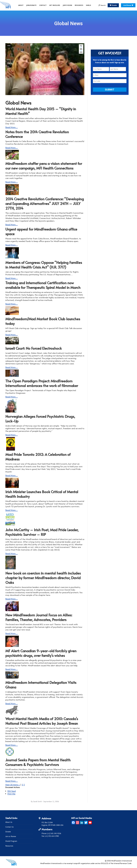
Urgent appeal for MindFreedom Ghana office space (41, 231)
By (36, 801)
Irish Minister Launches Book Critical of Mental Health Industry (42, 494)
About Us (9, 822)
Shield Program (11, 841)
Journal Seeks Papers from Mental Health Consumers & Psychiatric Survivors (38, 762)
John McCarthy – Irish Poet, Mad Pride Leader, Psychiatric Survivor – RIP (42, 532)
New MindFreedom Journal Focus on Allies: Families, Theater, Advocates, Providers (39, 617)
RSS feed (12, 791)
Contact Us (9, 827)
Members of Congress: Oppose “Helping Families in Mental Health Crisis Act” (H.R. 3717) (44, 265)
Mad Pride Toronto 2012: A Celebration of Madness (38, 457)
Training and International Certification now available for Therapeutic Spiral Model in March (43, 285)
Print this (11, 794)
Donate (8, 832)
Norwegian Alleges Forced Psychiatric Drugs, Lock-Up (40, 419)
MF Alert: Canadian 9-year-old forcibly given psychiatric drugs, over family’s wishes (41, 653)
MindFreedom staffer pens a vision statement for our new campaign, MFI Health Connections (44, 166)
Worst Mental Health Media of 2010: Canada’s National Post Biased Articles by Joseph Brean (42, 721)
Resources (9, 846)
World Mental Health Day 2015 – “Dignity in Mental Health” (41, 111)
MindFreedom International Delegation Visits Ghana (41, 685)
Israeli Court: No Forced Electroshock (34, 348)
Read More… (12, 127)
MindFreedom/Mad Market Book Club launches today (43, 321)
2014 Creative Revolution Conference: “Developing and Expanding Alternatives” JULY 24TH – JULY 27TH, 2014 (45, 204)
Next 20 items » (13, 785)
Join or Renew (11, 836)
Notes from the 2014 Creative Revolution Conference (37, 134)
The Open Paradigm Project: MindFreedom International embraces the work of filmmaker (42, 383)
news (9, 46)
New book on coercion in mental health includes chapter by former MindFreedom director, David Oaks (43, 578)
